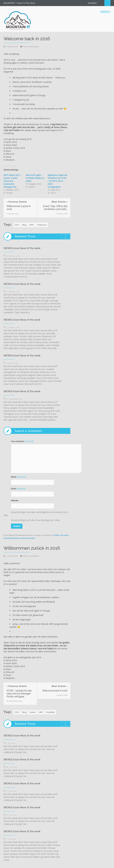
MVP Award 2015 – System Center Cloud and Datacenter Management (13, 181)
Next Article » (59, 202)
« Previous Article (17, 202)
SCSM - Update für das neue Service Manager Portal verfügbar (19, 694)
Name (19, 477)
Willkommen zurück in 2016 (19, 208)
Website (15, 500)
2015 (17, 225)
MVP (32, 225)
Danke (33, 712)
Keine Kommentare (31, 47)
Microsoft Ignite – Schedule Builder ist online (35, 178)
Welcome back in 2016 (55, 691)
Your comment (22, 441)
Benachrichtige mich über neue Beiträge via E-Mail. (35, 520)
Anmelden (92, 3)
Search (107, 3)
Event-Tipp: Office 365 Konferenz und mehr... (55, 208)
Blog (24, 225)
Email (18, 489)
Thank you (42, 225)
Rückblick (51, 712)
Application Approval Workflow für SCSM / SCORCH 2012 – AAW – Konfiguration (57, 181)
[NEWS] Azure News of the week (22, 248)
